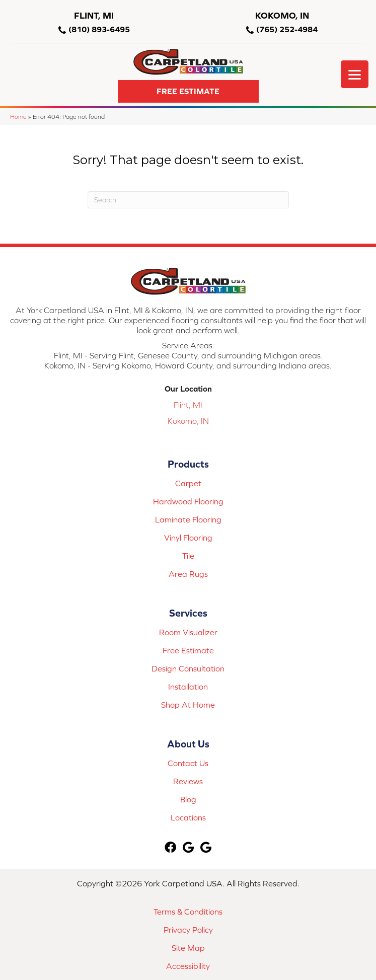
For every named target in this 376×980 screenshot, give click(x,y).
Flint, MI (188, 405)
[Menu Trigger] (355, 74)
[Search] (188, 200)
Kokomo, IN (188, 421)
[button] (188, 91)
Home (18, 117)
